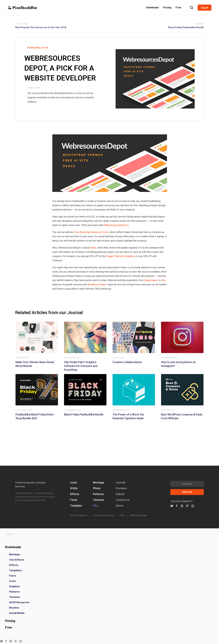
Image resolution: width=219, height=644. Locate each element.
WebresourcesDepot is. (117, 225)
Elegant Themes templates (120, 256)
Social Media (17, 613)
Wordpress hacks (97, 284)
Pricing (10, 621)
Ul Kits (74, 488)
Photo (97, 488)
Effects (75, 494)
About (120, 506)
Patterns (98, 494)
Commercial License (104, 515)
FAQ (122, 515)
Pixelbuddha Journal (38, 48)
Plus (96, 506)
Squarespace (151, 280)
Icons (74, 482)
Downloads (13, 547)
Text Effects (17, 560)
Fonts (74, 500)
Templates (16, 570)
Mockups (99, 482)
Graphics (15, 586)
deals (93, 248)
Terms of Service (79, 515)
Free (9, 627)
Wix (163, 280)
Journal (120, 482)
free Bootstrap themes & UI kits (92, 232)
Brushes (14, 608)
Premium (121, 488)
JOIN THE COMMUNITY (182, 501)
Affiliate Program (139, 515)
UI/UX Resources (19, 602)
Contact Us (123, 500)
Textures (98, 500)
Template (76, 506)
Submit (120, 494)
